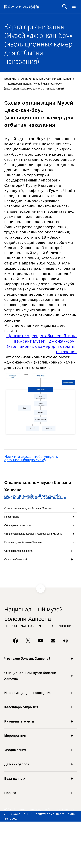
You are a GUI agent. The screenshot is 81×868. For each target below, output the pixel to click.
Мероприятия (15, 778)
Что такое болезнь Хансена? (27, 701)
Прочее (10, 835)
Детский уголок (17, 806)
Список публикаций (21, 600)
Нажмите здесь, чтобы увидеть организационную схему (31, 458)
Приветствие (15, 530)
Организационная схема (25, 587)
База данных (15, 821)
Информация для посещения (28, 735)
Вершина (10, 79)
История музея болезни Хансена (33, 574)
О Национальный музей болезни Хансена (47, 79)
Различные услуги (19, 764)
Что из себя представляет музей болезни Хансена (32, 558)
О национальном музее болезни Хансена (32, 514)
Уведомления (15, 792)
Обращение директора (24, 542)
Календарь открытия (21, 749)
